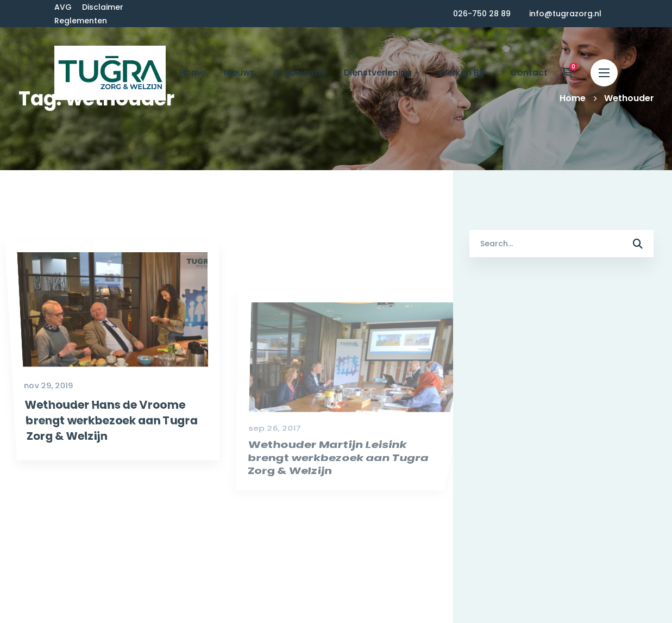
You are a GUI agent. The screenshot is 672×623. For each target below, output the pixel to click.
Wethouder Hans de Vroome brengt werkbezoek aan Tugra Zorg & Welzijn (103, 461)
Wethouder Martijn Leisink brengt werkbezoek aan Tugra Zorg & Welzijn (349, 498)
